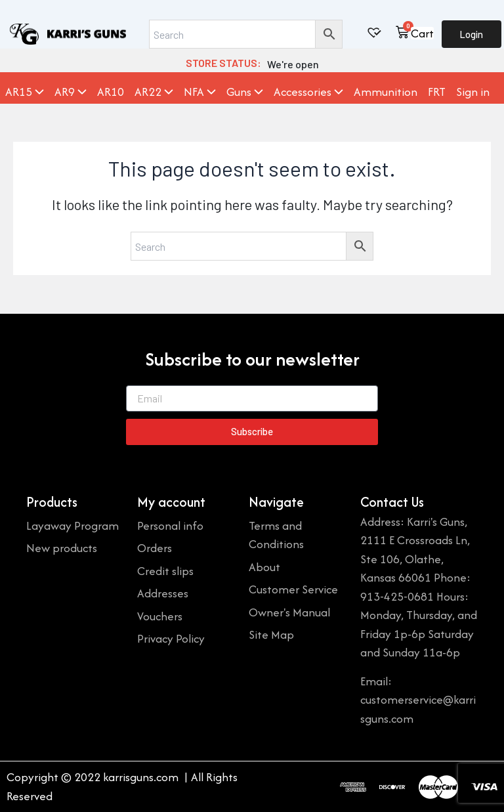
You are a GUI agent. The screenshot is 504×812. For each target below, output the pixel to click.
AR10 (111, 92)
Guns (245, 92)
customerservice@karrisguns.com (418, 709)
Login (472, 34)
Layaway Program (73, 525)
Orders (155, 548)
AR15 (25, 92)
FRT (437, 92)
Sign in (473, 92)
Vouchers (160, 616)
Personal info (170, 525)
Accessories (308, 92)
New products (62, 548)
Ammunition (386, 92)
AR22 (154, 92)
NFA (200, 92)
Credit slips (165, 571)
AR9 (71, 92)
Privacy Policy (171, 638)
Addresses (163, 593)
